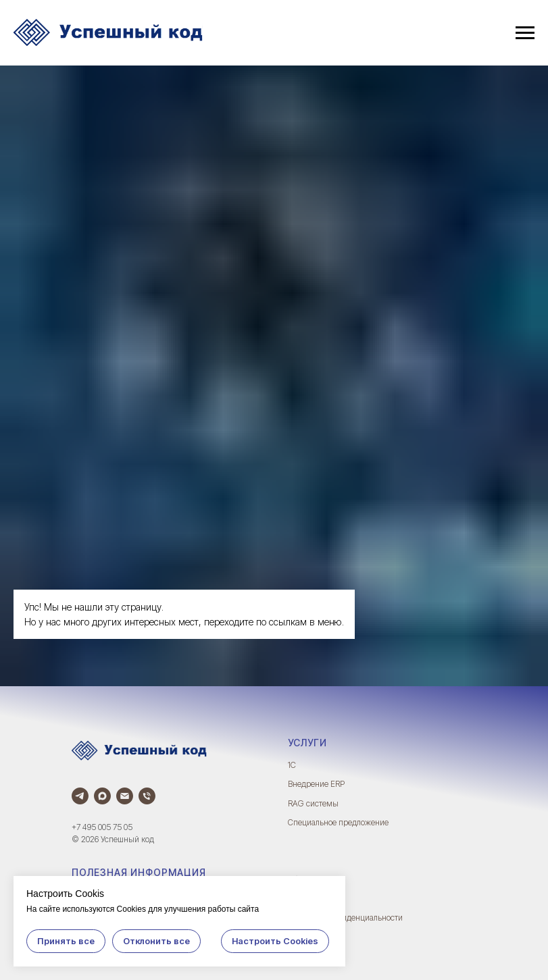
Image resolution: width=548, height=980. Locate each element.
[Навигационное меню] (525, 33)
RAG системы (313, 803)
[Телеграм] (80, 796)
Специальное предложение (338, 822)
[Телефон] (147, 796)
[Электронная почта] (125, 796)
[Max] (102, 796)
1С (292, 765)
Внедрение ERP (316, 784)
